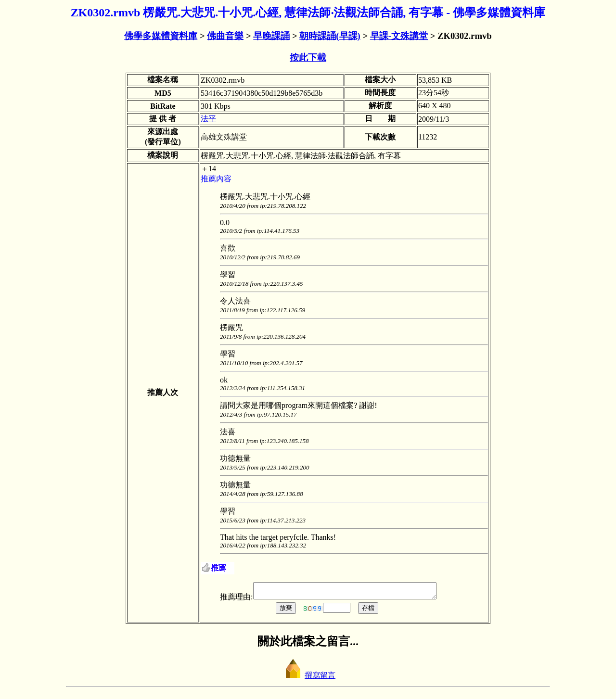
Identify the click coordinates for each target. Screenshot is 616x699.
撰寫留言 (308, 678)
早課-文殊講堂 (399, 36)
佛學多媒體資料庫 (161, 36)
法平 (208, 119)
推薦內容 (216, 179)
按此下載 (308, 57)
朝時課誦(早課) (330, 36)
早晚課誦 (271, 36)
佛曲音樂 (225, 36)
